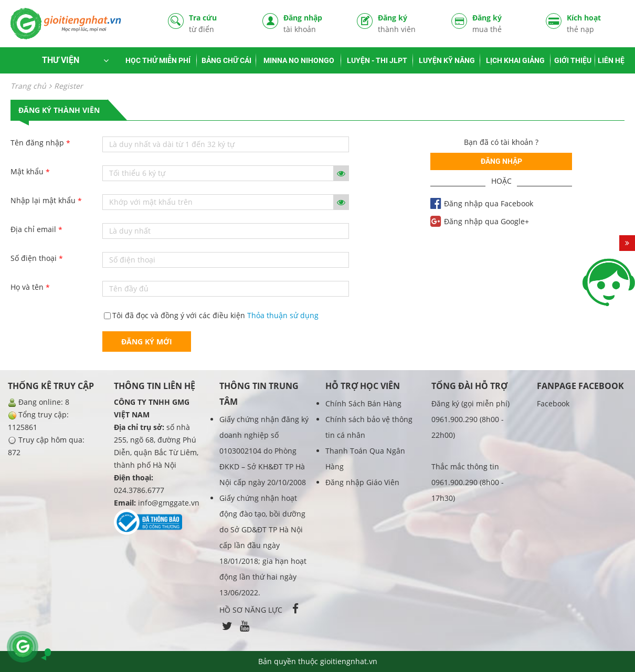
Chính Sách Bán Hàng (363, 403)
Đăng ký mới (147, 342)
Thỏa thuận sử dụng (283, 315)
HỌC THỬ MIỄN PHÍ (158, 60)
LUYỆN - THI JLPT (377, 60)
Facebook (553, 403)
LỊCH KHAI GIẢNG (515, 60)
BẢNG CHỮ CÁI (226, 60)
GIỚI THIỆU (573, 60)
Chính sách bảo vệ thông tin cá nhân (369, 427)
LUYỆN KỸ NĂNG (447, 60)
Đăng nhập (312, 23)
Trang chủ (28, 86)
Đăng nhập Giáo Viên (362, 482)
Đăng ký (407, 23)
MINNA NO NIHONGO (299, 60)
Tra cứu (218, 23)
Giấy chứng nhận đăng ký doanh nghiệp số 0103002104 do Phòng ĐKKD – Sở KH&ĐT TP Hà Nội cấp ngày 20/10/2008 (264, 451)
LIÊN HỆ (611, 60)
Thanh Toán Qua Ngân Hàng (365, 459)
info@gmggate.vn (169, 503)
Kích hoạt (596, 23)
